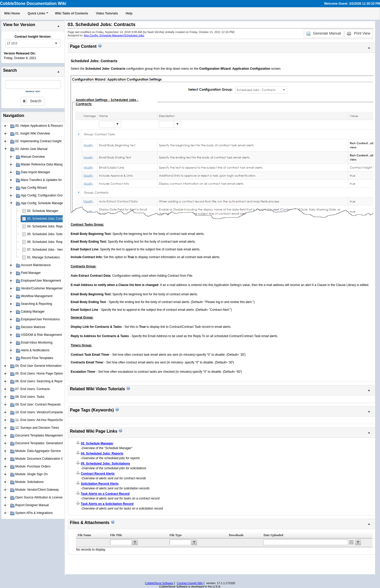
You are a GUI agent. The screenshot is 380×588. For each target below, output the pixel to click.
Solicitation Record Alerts (100, 484)
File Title (116, 535)
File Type (176, 535)
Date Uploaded (273, 535)
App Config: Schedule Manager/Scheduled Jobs (114, 35)
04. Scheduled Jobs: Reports (47, 226)
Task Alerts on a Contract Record (105, 494)
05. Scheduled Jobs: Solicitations (50, 234)
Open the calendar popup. (351, 542)
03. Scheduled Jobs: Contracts (48, 219)
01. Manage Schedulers (43, 257)
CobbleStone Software (159, 583)
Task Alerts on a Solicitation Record (107, 504)
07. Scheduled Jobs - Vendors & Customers (57, 250)
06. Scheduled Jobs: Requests (48, 242)
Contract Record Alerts (98, 474)
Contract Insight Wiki (190, 583)
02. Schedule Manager (43, 211)
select (56, 43)
